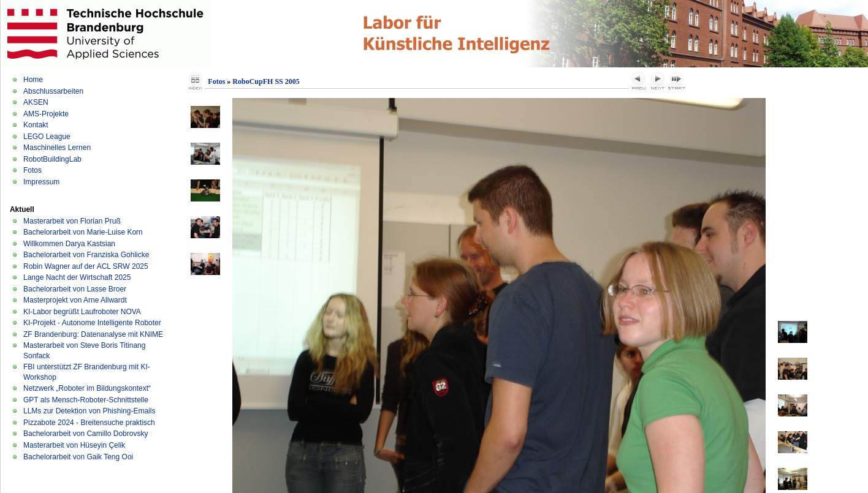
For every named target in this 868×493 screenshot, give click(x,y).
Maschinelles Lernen (57, 148)
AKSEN (36, 102)
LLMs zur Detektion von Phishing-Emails (89, 411)
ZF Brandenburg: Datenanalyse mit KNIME (93, 334)
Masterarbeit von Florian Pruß (72, 221)
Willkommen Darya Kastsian (69, 244)
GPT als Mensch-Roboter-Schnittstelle (86, 400)
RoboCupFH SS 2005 (266, 81)
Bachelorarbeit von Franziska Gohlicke (86, 255)
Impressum (41, 182)
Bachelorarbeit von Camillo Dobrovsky (86, 434)
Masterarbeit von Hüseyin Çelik (74, 445)
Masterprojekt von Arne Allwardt (75, 300)
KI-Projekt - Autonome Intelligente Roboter (92, 323)
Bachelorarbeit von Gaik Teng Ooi (78, 457)
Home (33, 80)
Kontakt (36, 125)
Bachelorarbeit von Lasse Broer (75, 289)
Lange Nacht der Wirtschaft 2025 (77, 277)
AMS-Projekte (46, 114)
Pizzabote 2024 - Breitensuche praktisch (89, 423)
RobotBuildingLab (52, 159)
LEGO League (47, 137)
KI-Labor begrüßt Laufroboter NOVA (82, 312)
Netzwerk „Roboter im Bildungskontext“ (87, 388)
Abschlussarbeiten (53, 91)
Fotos (32, 170)
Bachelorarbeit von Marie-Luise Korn (83, 232)
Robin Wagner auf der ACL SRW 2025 (86, 266)
